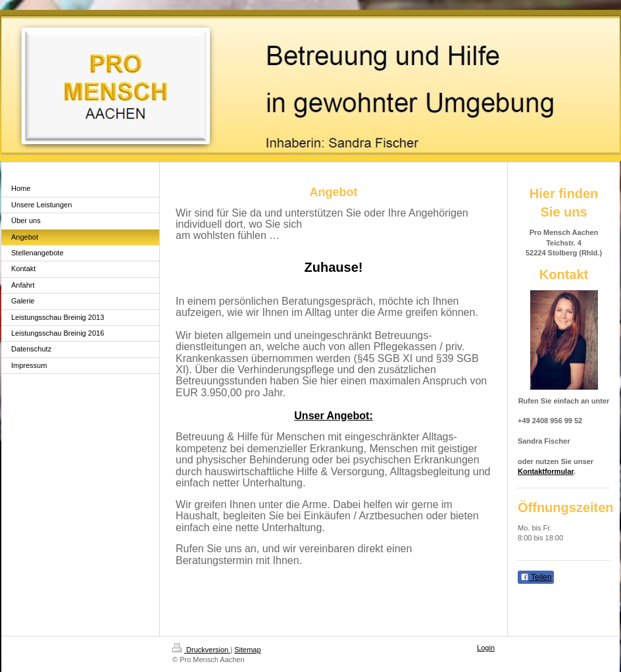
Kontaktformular (546, 471)
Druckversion (201, 650)
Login (486, 648)
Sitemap (247, 650)
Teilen (536, 577)
